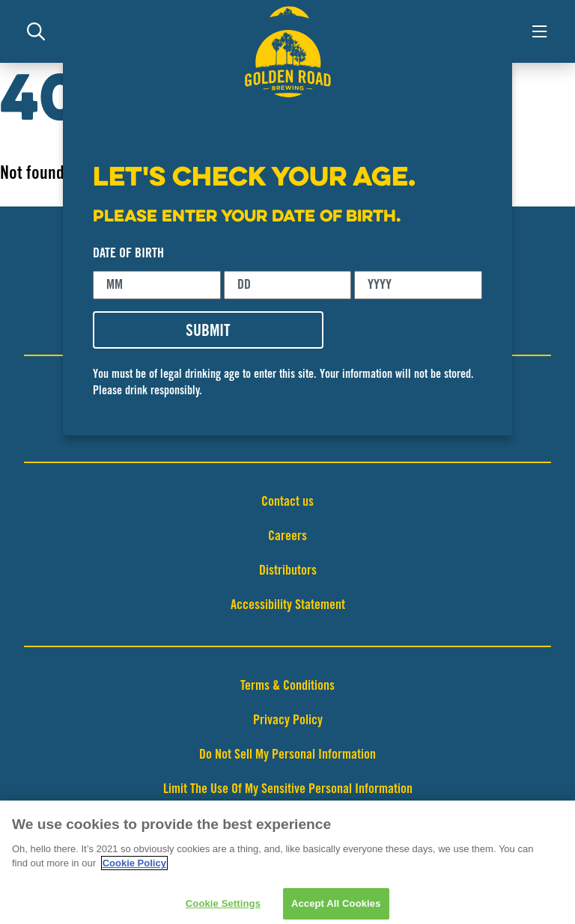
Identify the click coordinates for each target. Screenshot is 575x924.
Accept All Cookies (336, 908)
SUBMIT (208, 332)
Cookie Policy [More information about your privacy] (134, 868)
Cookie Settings (223, 908)
